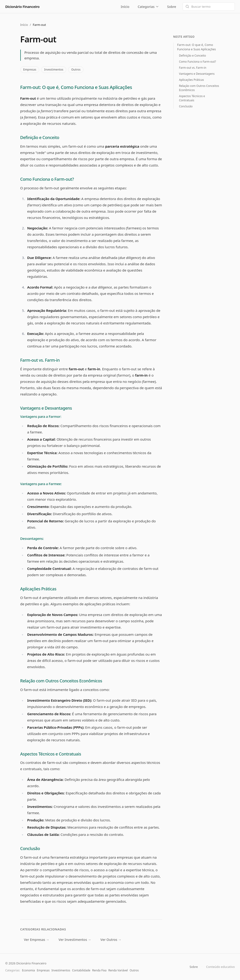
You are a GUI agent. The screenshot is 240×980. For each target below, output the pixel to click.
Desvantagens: (32, 538)
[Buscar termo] (209, 7)
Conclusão (30, 848)
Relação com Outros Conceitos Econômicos (61, 681)
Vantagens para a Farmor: (41, 416)
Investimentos (54, 70)
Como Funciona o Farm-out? (47, 179)
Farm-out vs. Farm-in (40, 360)
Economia (28, 970)
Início (125, 7)
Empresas (30, 70)
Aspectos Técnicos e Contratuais (51, 754)
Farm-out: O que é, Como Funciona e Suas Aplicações (76, 87)
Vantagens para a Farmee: (41, 484)
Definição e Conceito (40, 137)
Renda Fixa (99, 970)
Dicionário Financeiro (23, 7)
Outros (76, 70)
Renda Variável (118, 970)
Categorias (148, 7)
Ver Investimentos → (75, 940)
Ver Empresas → (37, 940)
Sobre (172, 7)
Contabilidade (81, 970)
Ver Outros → (111, 940)
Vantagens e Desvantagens (46, 408)
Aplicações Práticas (38, 589)
